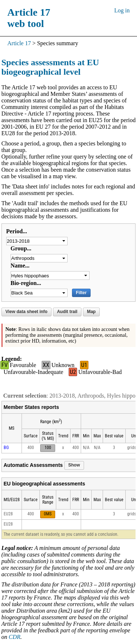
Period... (17, 231)
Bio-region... (26, 283)
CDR (15, 637)
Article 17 (19, 43)
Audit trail (67, 312)
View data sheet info (26, 312)
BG (6, 448)
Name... (20, 266)
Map (91, 312)
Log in (122, 10)
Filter (81, 293)
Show (74, 465)
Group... (21, 248)
